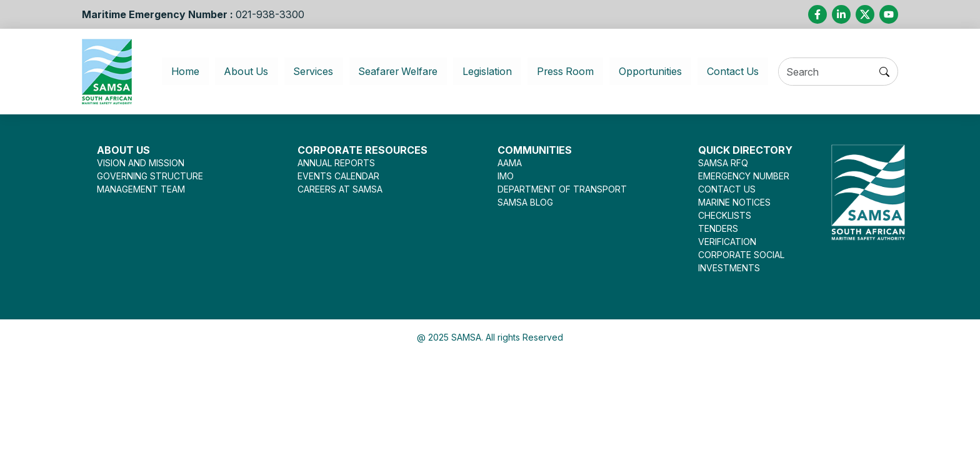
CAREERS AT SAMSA (340, 189)
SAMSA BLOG (525, 202)
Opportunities (657, 71)
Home (181, 71)
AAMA (510, 163)
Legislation (488, 71)
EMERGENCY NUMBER (744, 176)
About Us (235, 71)
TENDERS (718, 228)
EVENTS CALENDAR (338, 176)
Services (303, 71)
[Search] (833, 72)
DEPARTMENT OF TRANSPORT (562, 189)
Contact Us (743, 71)
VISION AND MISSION (141, 163)
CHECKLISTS (725, 215)
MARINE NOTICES (734, 202)
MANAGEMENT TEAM (141, 189)
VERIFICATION (727, 242)
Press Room (568, 71)
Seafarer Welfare (393, 71)
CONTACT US (727, 189)
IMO (506, 176)
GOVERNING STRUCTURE (150, 176)
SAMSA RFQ (723, 163)
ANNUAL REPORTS (336, 163)
